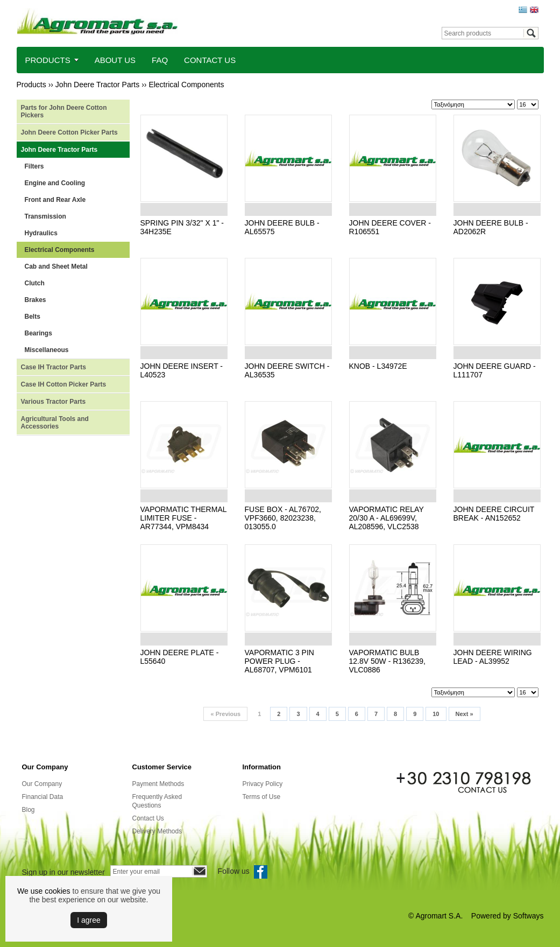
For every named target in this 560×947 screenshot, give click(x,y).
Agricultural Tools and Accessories (55, 423)
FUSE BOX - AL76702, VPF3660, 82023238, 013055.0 (283, 518)
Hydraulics (41, 233)
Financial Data (43, 797)
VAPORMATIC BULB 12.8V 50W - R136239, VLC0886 (387, 661)
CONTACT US (210, 60)
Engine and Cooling (55, 183)
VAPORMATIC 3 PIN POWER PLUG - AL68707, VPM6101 (279, 661)
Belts (33, 317)
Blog (29, 810)
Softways (529, 916)
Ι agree (89, 920)
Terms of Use (262, 797)
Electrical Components (186, 85)
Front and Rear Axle (55, 200)
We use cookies (44, 891)
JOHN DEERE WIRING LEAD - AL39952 (493, 657)
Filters (34, 166)
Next (465, 714)
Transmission (45, 216)
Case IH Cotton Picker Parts (64, 384)
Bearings (38, 333)
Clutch (35, 283)
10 (436, 714)
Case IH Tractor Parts (54, 367)
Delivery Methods (157, 831)
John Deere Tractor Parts (97, 85)
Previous (225, 714)
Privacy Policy (263, 784)
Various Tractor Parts (54, 402)
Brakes (36, 300)
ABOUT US (115, 60)
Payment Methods (158, 784)
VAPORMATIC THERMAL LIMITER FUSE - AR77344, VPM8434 (184, 518)
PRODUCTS (48, 60)
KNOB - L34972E (378, 366)
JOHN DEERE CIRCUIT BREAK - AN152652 (494, 514)
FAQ (160, 60)
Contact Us (148, 818)
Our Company (42, 784)
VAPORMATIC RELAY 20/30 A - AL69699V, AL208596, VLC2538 (387, 518)
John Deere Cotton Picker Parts (69, 132)
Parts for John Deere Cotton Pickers (64, 111)
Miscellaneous (47, 350)
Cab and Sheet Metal (56, 266)
